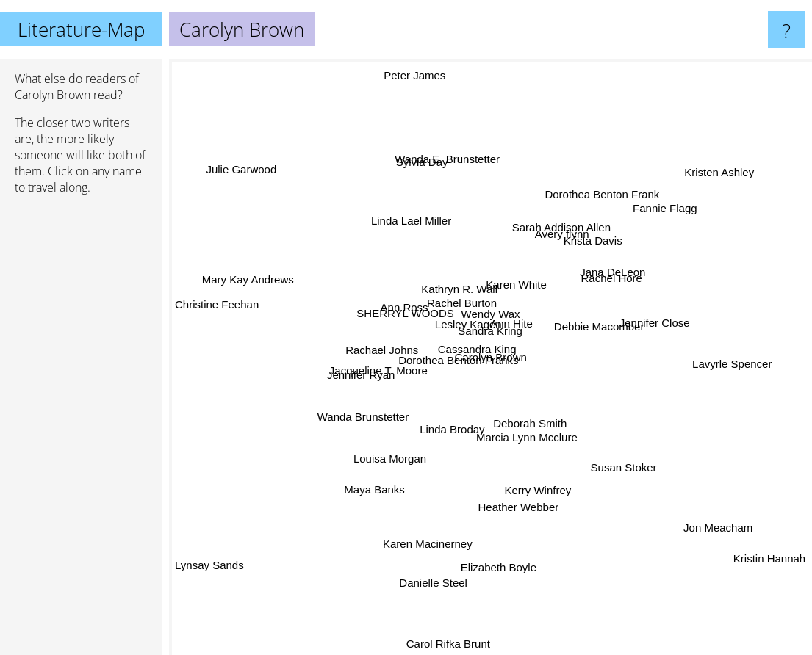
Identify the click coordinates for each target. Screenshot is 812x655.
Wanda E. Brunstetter (449, 168)
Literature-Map (81, 29)
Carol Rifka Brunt (445, 645)
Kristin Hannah (754, 568)
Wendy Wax (475, 293)
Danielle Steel (421, 576)
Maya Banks (401, 491)
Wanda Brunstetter (377, 412)
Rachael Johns (396, 355)
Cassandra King (474, 357)
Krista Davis (586, 245)
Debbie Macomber (602, 334)
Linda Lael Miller (411, 233)
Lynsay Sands (209, 571)
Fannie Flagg (639, 229)
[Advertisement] (81, 431)
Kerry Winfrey (530, 477)
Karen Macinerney (431, 530)
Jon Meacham (720, 517)
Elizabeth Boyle (502, 578)
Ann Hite (509, 310)
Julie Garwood (243, 163)
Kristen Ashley (712, 174)
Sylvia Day (430, 185)
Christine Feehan (217, 292)
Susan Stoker (612, 462)
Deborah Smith (545, 447)
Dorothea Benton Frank (596, 211)
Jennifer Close (629, 318)
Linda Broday (456, 417)
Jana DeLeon (598, 279)
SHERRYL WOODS (423, 318)
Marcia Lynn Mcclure (522, 425)
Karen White (513, 258)
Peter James (428, 124)
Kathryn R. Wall (463, 269)
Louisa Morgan (395, 453)
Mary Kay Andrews (227, 279)
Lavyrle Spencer (745, 369)
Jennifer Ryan (365, 369)
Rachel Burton (465, 307)
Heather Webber (516, 513)
